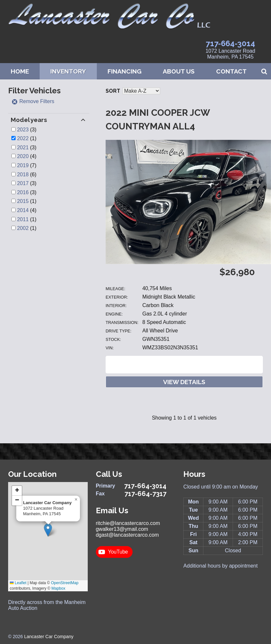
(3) (27, 130)
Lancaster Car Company (49, 637)
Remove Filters (33, 101)
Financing (124, 71)
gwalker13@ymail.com (122, 529)
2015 (23, 201)
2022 (23, 138)
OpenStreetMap (65, 583)
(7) (27, 165)
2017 (23, 183)
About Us (179, 71)
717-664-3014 (230, 43)
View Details (184, 382)
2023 (23, 130)
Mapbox (58, 588)
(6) (27, 174)
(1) (27, 138)
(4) (27, 156)
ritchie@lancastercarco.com (128, 523)
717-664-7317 (145, 494)
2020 (23, 156)
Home (20, 71)
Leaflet (18, 583)
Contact (231, 71)
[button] (48, 530)
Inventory (68, 71)
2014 (23, 210)
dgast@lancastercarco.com (127, 535)
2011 (23, 219)
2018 (23, 174)
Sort (113, 91)
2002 (23, 228)
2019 (23, 165)
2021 (23, 148)
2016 (23, 192)
